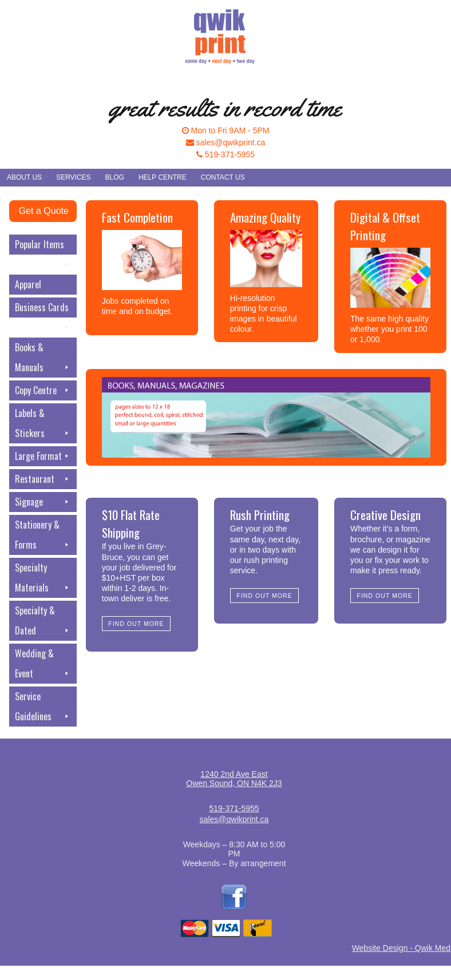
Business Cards (43, 309)
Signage (43, 502)
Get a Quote (44, 211)
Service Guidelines (43, 708)
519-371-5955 (225, 154)
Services (73, 177)
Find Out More (136, 624)
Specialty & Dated (43, 622)
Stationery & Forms (43, 536)
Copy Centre (43, 390)
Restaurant (43, 479)
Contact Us (223, 177)
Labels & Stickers (43, 425)
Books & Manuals (43, 359)
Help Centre (163, 177)
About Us (24, 177)
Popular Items (43, 246)
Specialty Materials (43, 579)
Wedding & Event (43, 665)
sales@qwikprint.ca (226, 142)
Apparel (28, 284)
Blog (115, 177)
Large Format (43, 456)
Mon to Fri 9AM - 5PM (226, 130)
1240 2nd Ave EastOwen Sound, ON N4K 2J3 (234, 779)
